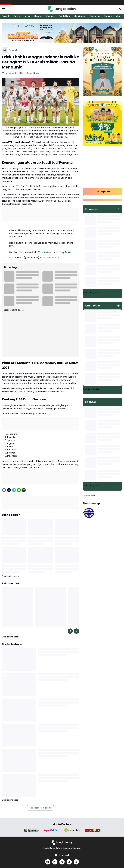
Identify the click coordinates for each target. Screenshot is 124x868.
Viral (118, 16)
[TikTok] (69, 862)
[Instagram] (55, 862)
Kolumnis (51, 16)
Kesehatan (95, 16)
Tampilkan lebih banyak (41, 808)
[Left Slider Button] (70, 631)
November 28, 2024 (50, 257)
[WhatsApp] (19, 490)
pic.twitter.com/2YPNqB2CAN (56, 252)
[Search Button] (120, 9)
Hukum (27, 16)
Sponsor (108, 16)
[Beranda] (5, 50)
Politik (17, 16)
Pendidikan (64, 16)
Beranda (6, 16)
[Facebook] (4, 490)
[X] (9, 490)
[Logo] (62, 843)
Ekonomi (38, 16)
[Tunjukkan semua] (119, 209)
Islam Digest (80, 16)
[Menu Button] (4, 9)
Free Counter (89, 496)
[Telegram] (14, 490)
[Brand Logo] (31, 830)
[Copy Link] (24, 490)
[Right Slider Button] (76, 631)
